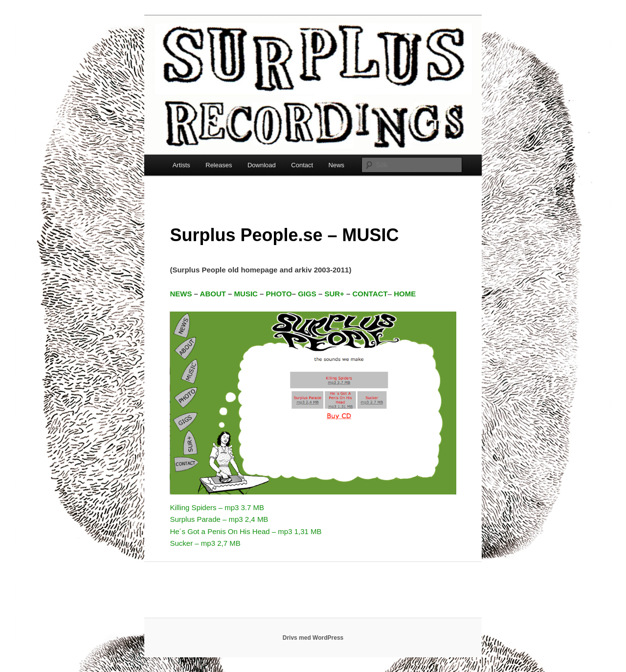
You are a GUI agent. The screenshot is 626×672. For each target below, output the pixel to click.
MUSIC (246, 294)
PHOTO (279, 294)
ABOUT (213, 294)
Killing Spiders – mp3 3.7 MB (217, 507)
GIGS (307, 294)
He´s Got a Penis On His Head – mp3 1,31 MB (246, 531)
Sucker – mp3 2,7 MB (205, 543)
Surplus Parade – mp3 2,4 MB (219, 519)
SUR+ (334, 294)
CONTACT (370, 294)
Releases (219, 165)
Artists (181, 165)
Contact (302, 165)
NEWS (181, 294)
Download (262, 165)
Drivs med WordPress (313, 638)
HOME (405, 294)
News (337, 165)
